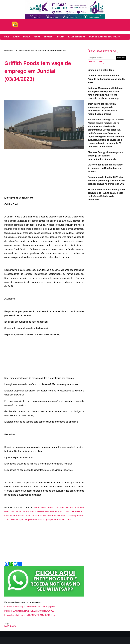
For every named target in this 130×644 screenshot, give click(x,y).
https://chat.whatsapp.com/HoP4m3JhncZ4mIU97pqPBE (30, 607)
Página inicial (9, 50)
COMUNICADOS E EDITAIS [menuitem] (27, 43)
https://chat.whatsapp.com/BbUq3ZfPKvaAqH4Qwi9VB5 (29, 611)
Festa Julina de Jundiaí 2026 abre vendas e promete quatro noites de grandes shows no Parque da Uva (106, 181)
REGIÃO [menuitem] (37, 37)
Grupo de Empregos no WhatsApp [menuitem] (104, 37)
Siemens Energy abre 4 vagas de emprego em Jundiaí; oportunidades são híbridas (105, 156)
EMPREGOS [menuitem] (49, 37)
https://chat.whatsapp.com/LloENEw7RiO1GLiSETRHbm (30, 615)
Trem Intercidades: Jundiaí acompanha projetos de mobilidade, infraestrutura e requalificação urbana (103, 109)
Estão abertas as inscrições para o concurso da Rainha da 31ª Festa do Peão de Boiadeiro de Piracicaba (106, 195)
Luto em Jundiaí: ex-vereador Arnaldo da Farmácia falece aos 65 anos (106, 79)
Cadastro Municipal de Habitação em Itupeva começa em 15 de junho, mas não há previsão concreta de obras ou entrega (105, 93)
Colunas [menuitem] (8, 43)
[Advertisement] (50, 91)
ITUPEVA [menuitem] (27, 37)
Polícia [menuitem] (61, 37)
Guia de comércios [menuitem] (76, 37)
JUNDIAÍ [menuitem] (16, 37)
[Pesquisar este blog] (102, 58)
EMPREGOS (19, 50)
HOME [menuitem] (7, 37)
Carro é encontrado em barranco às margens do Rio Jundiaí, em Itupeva (105, 168)
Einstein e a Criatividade (101, 70)
